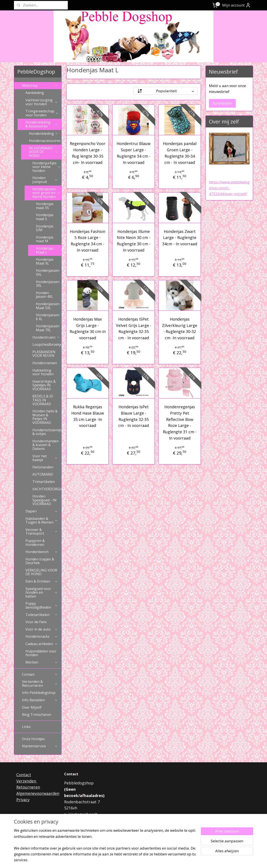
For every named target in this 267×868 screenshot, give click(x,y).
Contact (40, 674)
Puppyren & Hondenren (35, 543)
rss (127, 860)
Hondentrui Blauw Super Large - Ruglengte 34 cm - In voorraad (133, 153)
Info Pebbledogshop (39, 693)
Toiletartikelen (42, 615)
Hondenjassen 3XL (48, 284)
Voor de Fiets (36, 622)
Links (26, 727)
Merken (42, 662)
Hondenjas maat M (45, 239)
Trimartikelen (44, 482)
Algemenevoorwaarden (38, 793)
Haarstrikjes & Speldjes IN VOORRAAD (44, 385)
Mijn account (236, 5)
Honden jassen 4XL (44, 295)
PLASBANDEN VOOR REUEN (44, 354)
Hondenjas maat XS (45, 206)
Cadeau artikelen (42, 644)
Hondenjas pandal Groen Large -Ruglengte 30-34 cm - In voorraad (179, 153)
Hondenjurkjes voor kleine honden (47, 167)
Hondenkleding (44, 133)
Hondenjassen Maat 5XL (48, 306)
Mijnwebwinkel (182, 860)
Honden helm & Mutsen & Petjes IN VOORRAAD (45, 417)
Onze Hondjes (33, 739)
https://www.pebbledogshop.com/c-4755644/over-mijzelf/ (229, 188)
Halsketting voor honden (43, 372)
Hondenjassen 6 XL (48, 317)
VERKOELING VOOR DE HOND (41, 572)
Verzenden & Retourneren (40, 684)
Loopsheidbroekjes (47, 344)
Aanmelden (222, 103)
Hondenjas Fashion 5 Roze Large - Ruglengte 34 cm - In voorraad (88, 241)
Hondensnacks (42, 636)
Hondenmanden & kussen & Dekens (46, 445)
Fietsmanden (43, 467)
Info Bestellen (40, 700)
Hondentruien (46, 337)
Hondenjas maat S (45, 217)
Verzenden (27, 781)
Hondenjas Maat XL (45, 261)
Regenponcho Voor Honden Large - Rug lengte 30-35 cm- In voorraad (87, 153)
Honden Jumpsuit (45, 180)
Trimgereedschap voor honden (42, 113)
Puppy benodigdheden (42, 605)
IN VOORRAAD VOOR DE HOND (43, 152)
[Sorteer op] (165, 91)
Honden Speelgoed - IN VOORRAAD (44, 500)
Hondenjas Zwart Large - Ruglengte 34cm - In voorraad (179, 238)
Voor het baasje (45, 458)
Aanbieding (35, 93)
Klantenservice (40, 746)
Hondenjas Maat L (45, 250)
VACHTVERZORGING (47, 489)
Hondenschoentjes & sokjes (47, 432)
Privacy (23, 800)
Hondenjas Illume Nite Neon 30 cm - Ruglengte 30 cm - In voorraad (133, 241)
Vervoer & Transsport (42, 532)
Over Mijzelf (32, 707)
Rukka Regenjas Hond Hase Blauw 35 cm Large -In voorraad (87, 416)
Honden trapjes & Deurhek (40, 561)
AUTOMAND (43, 474)
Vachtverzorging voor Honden (42, 102)
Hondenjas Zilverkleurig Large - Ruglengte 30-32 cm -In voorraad (180, 328)
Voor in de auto (42, 629)
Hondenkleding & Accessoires (42, 124)
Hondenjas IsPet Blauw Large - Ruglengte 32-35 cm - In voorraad (133, 416)
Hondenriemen (45, 363)
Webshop (40, 86)
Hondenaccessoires (45, 141)
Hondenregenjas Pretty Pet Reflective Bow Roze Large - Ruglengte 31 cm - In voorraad (179, 422)
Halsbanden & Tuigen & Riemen (42, 520)
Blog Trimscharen (37, 715)
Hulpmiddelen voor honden (41, 653)
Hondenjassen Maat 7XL (48, 328)
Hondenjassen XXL (48, 272)
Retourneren (28, 787)
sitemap (118, 860)
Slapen (42, 511)
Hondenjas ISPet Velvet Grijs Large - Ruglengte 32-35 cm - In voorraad (133, 328)
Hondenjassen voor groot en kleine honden (46, 193)
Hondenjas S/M (45, 228)
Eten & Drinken (42, 581)
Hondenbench (42, 552)
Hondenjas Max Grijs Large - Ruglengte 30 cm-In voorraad (87, 328)
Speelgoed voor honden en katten (42, 592)
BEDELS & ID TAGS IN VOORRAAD (43, 400)
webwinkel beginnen (144, 860)
